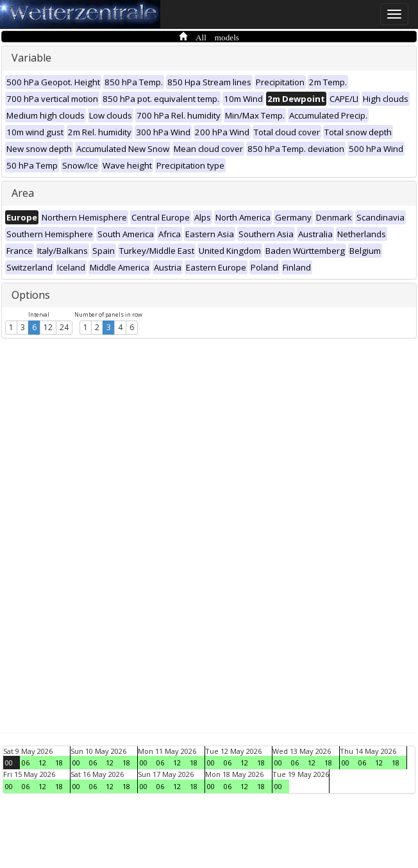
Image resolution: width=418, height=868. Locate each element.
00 (9, 763)
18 (59, 763)
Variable (31, 58)
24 (64, 327)
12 (48, 327)
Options (31, 295)
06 (26, 763)
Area (23, 193)
